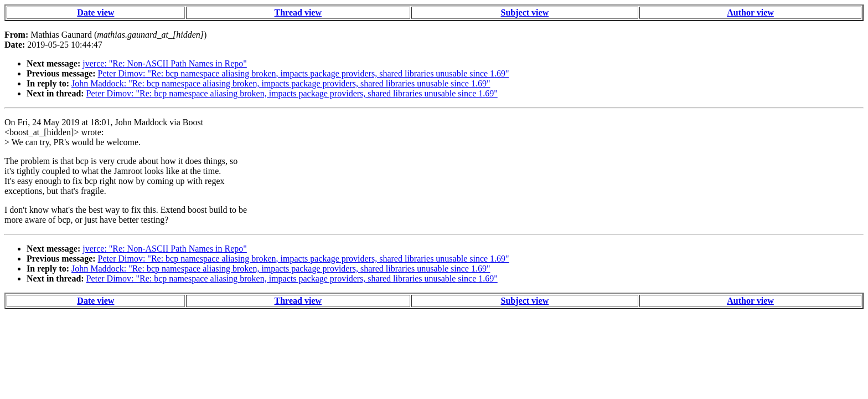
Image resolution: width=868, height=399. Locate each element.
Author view (750, 12)
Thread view (298, 12)
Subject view (525, 12)
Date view (95, 12)
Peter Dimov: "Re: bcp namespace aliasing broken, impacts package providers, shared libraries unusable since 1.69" (304, 73)
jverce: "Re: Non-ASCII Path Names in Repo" (165, 63)
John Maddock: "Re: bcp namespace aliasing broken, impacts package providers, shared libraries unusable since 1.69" (281, 83)
